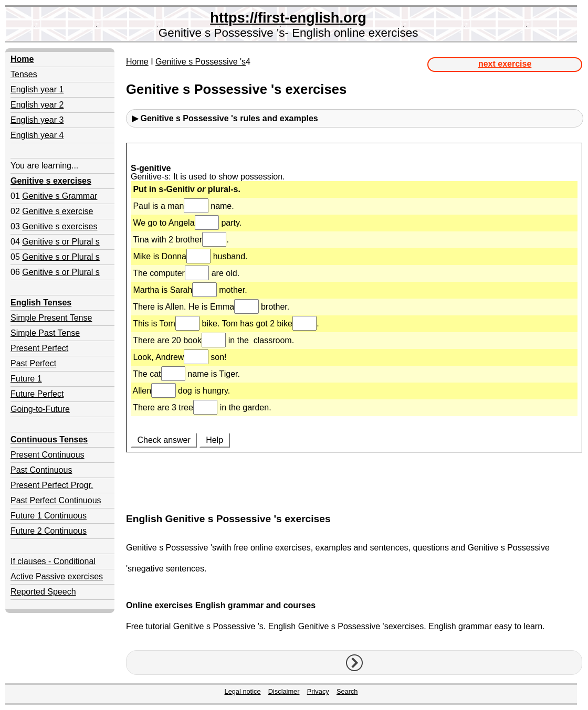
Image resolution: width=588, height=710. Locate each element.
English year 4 (37, 135)
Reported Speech (43, 592)
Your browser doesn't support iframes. (354, 324)
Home (137, 62)
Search (347, 691)
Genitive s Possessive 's (201, 62)
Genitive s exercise (57, 211)
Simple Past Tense (45, 333)
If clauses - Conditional (53, 561)
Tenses (24, 74)
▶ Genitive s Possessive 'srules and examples (225, 118)
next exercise (505, 64)
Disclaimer (284, 691)
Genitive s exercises (60, 226)
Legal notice (243, 691)
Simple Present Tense (51, 318)
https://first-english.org (288, 18)
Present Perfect (39, 348)
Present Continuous (48, 455)
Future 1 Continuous (49, 516)
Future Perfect (37, 394)
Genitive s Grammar (60, 196)
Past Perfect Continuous (56, 500)
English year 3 (37, 120)
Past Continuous (41, 470)
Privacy (318, 691)
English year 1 (37, 89)
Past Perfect (33, 363)
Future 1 (26, 379)
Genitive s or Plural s (61, 242)
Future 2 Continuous (49, 531)
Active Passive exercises (57, 576)
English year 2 (37, 105)
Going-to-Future (40, 409)
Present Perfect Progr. (52, 485)
